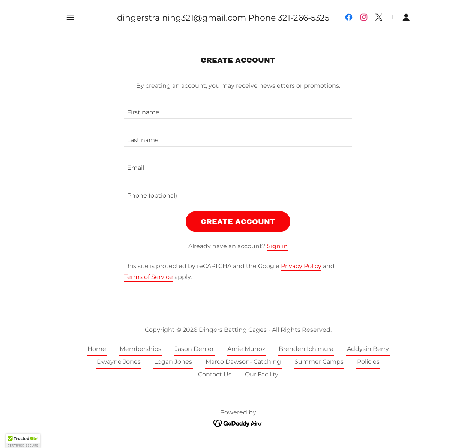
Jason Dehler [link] (194, 349)
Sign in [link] (277, 246)
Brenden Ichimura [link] (306, 349)
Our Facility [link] (262, 374)
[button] (70, 17)
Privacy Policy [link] (301, 266)
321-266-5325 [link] (304, 18)
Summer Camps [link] (319, 362)
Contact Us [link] (215, 374)
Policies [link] (368, 362)
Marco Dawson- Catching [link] (243, 362)
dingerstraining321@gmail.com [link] (182, 18)
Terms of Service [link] (149, 277)
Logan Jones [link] (173, 362)
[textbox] (238, 109)
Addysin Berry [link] (368, 349)
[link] (349, 17)
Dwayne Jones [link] (119, 362)
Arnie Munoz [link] (246, 349)
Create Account (238, 222)
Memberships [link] (140, 349)
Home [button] (97, 349)
